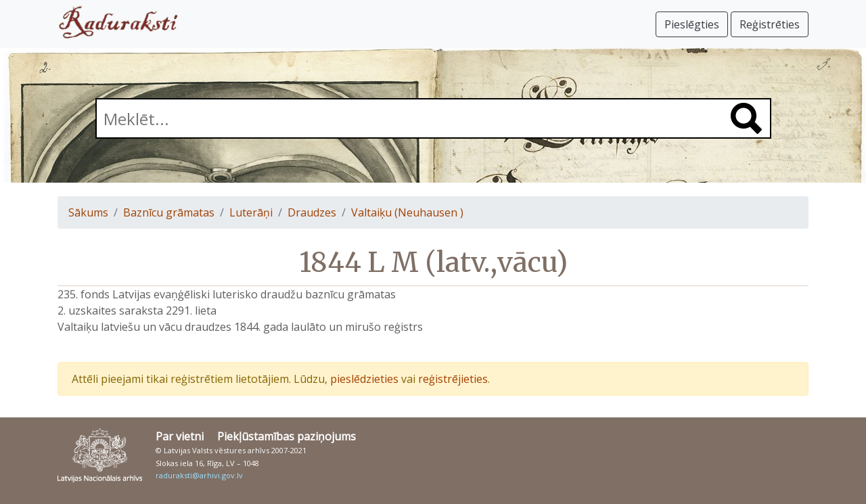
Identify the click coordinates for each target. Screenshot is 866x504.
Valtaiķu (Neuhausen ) (407, 212)
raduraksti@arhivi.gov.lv (199, 475)
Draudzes (312, 212)
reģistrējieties (453, 379)
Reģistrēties (770, 24)
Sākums (88, 212)
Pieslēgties (692, 24)
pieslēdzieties (364, 379)
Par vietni (180, 436)
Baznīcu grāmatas (169, 212)
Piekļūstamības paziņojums (287, 436)
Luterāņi (251, 212)
